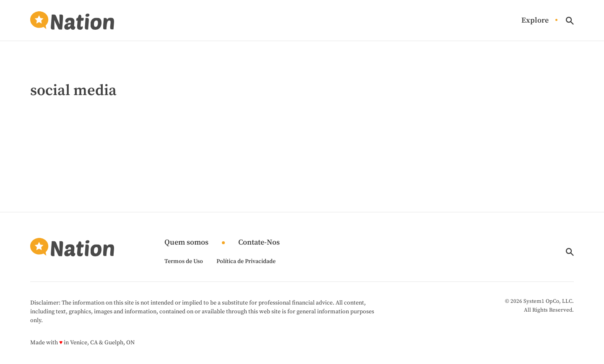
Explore (535, 21)
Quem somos (186, 243)
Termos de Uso (184, 261)
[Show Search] (570, 21)
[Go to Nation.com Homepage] (72, 21)
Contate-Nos (259, 243)
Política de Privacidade (246, 261)
